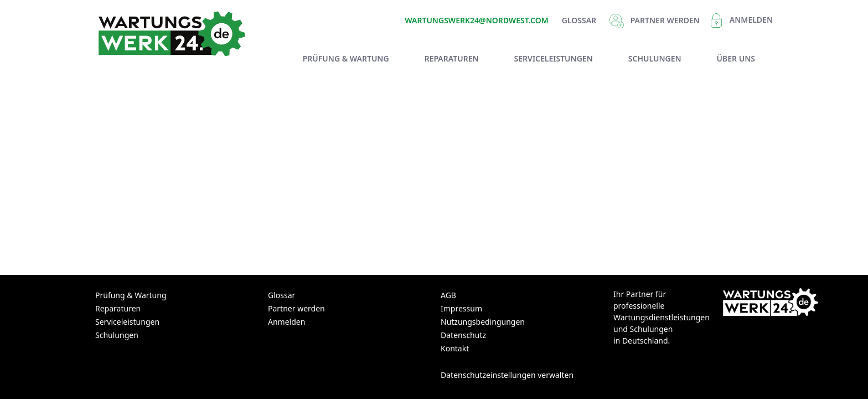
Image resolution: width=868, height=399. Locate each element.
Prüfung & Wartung (131, 295)
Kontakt (455, 348)
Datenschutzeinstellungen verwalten (507, 375)
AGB (448, 295)
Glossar (579, 20)
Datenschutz (463, 335)
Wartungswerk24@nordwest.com (476, 20)
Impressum (461, 308)
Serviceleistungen (127, 322)
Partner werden (296, 308)
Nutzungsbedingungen (483, 322)
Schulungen (117, 335)
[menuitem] (346, 58)
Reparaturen (118, 308)
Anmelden (751, 20)
